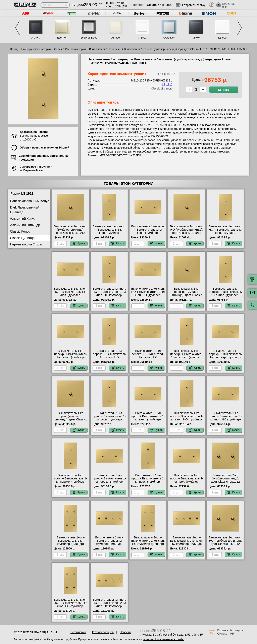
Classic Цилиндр (22, 238)
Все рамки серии (75, 49)
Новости (125, 632)
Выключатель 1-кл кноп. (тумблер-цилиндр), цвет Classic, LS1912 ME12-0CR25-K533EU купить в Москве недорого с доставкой (71, 234)
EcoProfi (62, 38)
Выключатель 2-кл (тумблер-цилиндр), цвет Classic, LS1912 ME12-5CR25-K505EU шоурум (225, 482)
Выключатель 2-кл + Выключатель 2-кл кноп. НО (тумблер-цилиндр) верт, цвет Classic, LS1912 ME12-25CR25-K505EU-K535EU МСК (148, 545)
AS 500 (116, 38)
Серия (58, 49)
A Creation (169, 38)
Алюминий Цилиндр (25, 225)
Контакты (137, 5)
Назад (14, 49)
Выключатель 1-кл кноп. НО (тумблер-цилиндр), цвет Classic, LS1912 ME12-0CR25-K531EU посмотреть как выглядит (187, 234)
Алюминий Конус (23, 219)
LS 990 (222, 38)
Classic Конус (20, 231)
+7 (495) (88, 5)
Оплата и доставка (159, 5)
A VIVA (35, 38)
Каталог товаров (103, 632)
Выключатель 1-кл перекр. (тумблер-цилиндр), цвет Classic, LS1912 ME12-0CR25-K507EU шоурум (187, 295)
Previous (17, 28)
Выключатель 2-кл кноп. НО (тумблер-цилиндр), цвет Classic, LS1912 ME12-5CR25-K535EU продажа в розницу (225, 544)
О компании (78, 632)
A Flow (196, 38)
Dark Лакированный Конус (30, 201)
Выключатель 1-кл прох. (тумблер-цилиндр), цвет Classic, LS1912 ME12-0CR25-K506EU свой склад (71, 419)
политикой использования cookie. (164, 639)
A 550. (142, 38)
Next (240, 28)
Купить (224, 90)
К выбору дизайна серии (36, 49)
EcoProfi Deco (89, 38)
